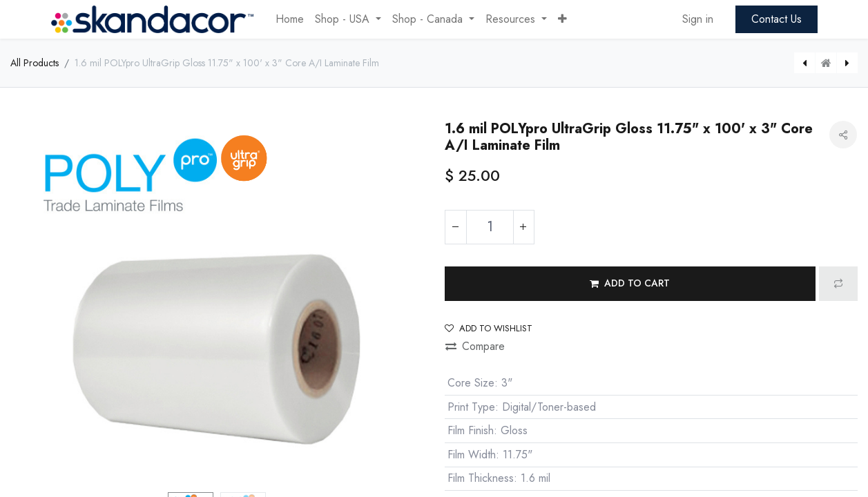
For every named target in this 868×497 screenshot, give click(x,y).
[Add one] (523, 227)
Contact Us (777, 19)
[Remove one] (456, 227)
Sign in (698, 19)
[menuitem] (290, 19)
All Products (35, 63)
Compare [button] (475, 346)
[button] (562, 19)
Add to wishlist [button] (489, 328)
